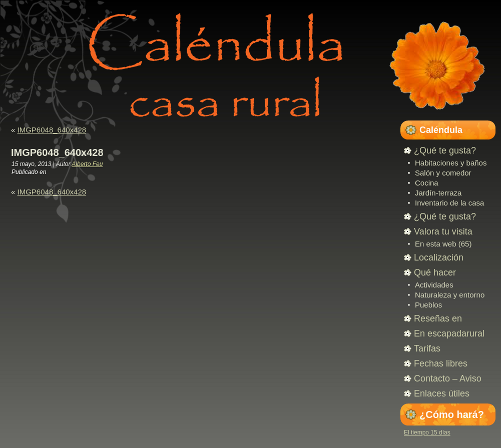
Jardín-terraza (438, 193)
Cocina (427, 183)
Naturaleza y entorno (450, 295)
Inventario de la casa (449, 203)
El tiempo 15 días (427, 432)
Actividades (434, 285)
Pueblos (428, 305)
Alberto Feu (87, 164)
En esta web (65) (443, 244)
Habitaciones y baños (451, 163)
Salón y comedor (443, 173)
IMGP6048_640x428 (52, 130)
